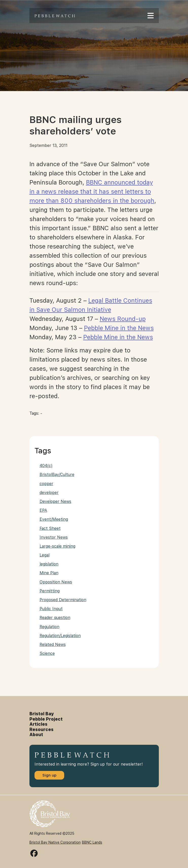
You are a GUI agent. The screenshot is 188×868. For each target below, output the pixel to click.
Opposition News (56, 582)
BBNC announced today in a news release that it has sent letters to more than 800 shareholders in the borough (92, 191)
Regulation (49, 627)
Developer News (55, 501)
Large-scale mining (57, 546)
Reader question (55, 618)
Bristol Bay (42, 714)
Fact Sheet (50, 528)
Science (47, 653)
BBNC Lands (92, 842)
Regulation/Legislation (60, 636)
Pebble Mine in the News (119, 328)
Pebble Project (46, 719)
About (36, 735)
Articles (38, 724)
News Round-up (123, 319)
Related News (53, 645)
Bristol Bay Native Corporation (55, 842)
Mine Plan (49, 573)
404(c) (46, 466)
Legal (45, 555)
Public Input (51, 609)
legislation (49, 564)
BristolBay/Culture (57, 475)
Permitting (50, 591)
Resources (41, 730)
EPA (43, 510)
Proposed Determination (63, 600)
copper (46, 484)
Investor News (54, 537)
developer (49, 493)
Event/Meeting (54, 519)
